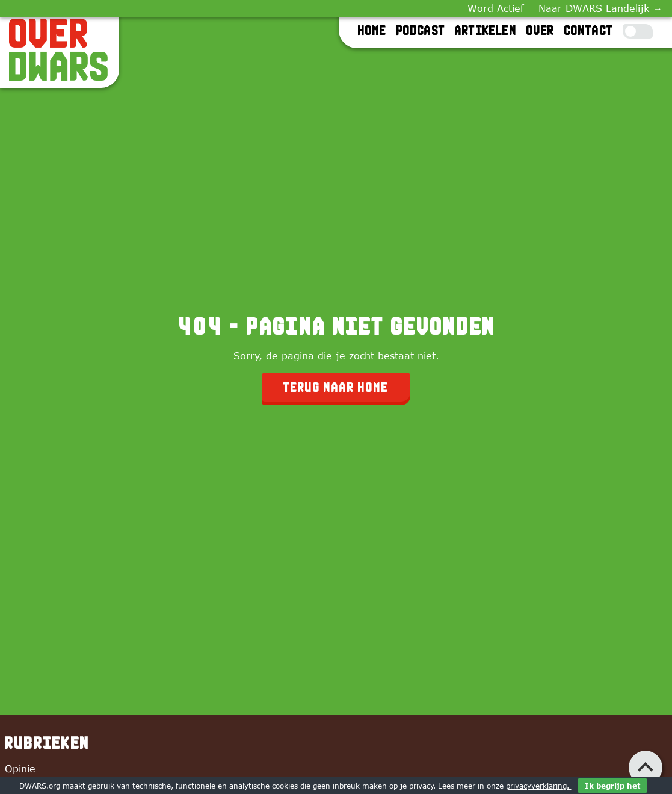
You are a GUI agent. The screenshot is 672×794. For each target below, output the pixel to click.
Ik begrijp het (612, 786)
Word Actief (496, 8)
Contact (589, 30)
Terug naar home (336, 387)
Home (372, 30)
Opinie (20, 769)
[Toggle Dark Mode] (638, 31)
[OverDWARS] (60, 50)
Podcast (421, 30)
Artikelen (486, 30)
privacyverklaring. (539, 786)
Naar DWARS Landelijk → (600, 8)
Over (541, 30)
